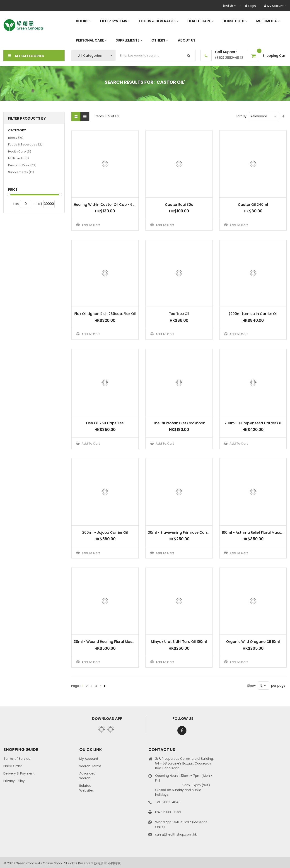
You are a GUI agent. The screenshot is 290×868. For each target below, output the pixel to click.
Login (251, 6)
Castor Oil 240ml (253, 205)
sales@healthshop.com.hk (176, 834)
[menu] (179, 31)
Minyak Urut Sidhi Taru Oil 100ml (179, 642)
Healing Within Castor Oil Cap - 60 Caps (110, 205)
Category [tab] (17, 130)
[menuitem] (83, 21)
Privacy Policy (14, 781)
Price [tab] (13, 190)
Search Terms (90, 766)
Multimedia (18, 158)
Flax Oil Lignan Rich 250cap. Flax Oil (105, 314)
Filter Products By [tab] (27, 118)
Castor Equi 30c (179, 205)
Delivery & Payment (19, 773)
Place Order (13, 766)
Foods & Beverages (25, 144)
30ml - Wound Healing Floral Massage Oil (110, 642)
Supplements (21, 172)
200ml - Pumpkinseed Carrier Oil (253, 423)
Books (16, 138)
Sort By (241, 116)
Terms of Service (17, 759)
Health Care (20, 151)
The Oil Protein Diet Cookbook (179, 423)
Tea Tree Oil (179, 314)
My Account (89, 759)
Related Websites (87, 788)
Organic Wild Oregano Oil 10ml (253, 642)
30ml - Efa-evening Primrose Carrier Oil (182, 532)
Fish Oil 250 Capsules (105, 423)
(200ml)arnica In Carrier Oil (253, 314)
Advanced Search (87, 776)
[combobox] (156, 56)
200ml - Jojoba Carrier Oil (105, 532)
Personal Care (22, 165)
